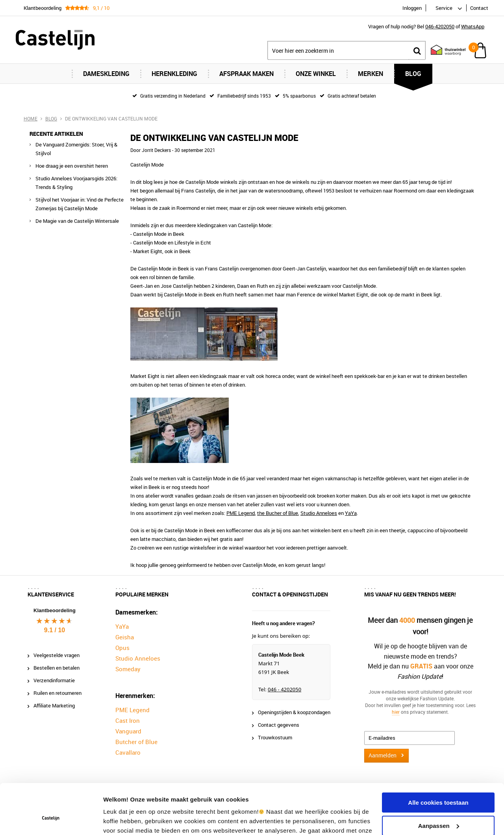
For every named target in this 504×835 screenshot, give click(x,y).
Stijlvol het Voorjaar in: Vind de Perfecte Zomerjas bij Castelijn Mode (80, 204)
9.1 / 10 (55, 630)
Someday (128, 669)
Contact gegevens (279, 725)
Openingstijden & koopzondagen (294, 712)
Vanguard (128, 731)
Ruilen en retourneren (57, 693)
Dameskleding (106, 74)
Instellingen (120, 819)
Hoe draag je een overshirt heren (72, 166)
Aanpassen (439, 782)
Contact (479, 8)
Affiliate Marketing (54, 705)
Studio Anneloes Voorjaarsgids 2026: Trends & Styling (76, 183)
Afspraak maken (246, 74)
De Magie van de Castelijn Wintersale (77, 221)
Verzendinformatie (54, 680)
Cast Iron (128, 720)
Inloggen (412, 8)
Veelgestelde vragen (57, 655)
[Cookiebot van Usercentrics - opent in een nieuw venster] (51, 820)
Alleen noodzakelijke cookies (438, 806)
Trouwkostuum (275, 737)
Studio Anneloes (319, 513)
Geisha (125, 637)
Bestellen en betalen (57, 668)
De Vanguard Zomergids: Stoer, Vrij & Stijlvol (76, 149)
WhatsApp (473, 26)
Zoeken (417, 51)
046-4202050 (440, 26)
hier (396, 711)
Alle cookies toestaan (438, 760)
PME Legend (241, 513)
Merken (371, 74)
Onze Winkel (316, 74)
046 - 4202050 (284, 689)
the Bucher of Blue (278, 513)
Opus (122, 648)
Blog (413, 74)
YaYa (351, 513)
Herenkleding (174, 74)
